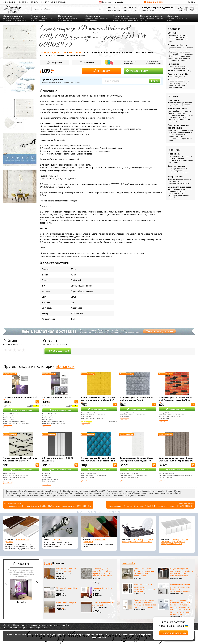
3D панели (42, 19)
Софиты (122, 20)
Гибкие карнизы (63, 605)
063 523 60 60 (114, 10)
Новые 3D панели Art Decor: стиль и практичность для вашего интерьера (145, 588)
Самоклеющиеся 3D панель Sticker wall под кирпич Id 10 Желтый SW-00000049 (98, 400)
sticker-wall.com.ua (154, 63)
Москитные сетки (91, 20)
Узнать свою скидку (23, 410)
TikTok (31, 627)
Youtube (47, 627)
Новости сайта (129, 563)
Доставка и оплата (28, 2)
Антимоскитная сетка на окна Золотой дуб (66, 570)
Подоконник (103, 19)
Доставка (174, 29)
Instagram (23, 627)
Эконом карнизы (57, 540)
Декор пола (65, 16)
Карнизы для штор (92, 19)
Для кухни (171, 19)
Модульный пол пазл (65, 20)
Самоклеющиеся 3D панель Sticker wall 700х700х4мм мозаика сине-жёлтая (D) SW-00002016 (48, 506)
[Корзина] (192, 9)
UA (189, 2)
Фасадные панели (132, 20)
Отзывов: (113, 421)
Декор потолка (13, 16)
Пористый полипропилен (82, 291)
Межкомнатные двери (148, 19)
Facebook (8, 627)
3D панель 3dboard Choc (67, 588)
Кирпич (74, 308)
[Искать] (100, 9)
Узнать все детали (159, 331)
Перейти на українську (174, 633)
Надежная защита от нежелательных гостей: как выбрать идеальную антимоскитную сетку (181, 572)
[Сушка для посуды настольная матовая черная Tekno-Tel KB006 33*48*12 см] (138, 527)
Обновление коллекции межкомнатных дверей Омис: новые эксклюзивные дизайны (180, 588)
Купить (155, 81)
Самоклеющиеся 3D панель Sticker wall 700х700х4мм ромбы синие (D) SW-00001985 (99, 461)
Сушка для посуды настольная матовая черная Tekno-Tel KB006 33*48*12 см (137, 541)
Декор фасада (121, 16)
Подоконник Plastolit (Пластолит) (17, 541)
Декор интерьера (151, 16)
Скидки (153, 2)
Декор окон (93, 16)
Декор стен (38, 16)
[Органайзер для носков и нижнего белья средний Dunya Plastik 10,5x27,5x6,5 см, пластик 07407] (177, 527)
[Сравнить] (186, 9)
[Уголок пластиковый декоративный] (99, 527)
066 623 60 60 (131, 10)
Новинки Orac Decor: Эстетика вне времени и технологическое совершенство (144, 572)
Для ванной (179, 19)
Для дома (173, 16)
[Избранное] (180, 9)
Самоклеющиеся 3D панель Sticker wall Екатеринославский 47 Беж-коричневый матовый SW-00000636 (176, 402)
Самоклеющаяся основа (82, 286)
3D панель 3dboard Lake (54, 397)
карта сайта (64, 625)
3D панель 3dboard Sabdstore (18, 397)
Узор (80, 308)
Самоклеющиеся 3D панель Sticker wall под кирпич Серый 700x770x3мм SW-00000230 (137, 400)
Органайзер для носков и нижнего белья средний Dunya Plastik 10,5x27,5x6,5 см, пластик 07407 (174, 542)
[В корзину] (37, 402)
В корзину (101, 71)
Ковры (60, 19)
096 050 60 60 (131, 8)
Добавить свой (58, 351)
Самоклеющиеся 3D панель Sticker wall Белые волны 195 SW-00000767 (20, 461)
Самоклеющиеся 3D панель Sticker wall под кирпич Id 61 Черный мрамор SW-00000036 (102, 572)
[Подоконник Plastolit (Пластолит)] (21, 527)
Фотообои (21, 591)
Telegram (39, 627)
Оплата (173, 96)
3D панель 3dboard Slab (103, 588)
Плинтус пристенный (70, 19)
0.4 (72, 302)
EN (192, 2)
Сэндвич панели (41, 20)
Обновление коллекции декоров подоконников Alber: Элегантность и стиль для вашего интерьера (145, 604)
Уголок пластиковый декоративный (94, 541)
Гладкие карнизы (9, 19)
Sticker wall (129, 63)
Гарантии (174, 150)
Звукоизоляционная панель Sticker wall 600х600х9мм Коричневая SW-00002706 (176, 461)
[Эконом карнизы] (60, 527)
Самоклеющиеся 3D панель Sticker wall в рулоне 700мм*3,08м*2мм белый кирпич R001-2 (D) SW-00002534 (137, 462)
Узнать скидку (137, 71)
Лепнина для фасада (120, 19)
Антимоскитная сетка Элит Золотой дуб (103, 604)
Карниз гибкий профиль (66, 603)
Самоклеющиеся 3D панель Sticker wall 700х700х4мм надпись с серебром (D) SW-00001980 (150, 506)
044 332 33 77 (114, 8)
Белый (74, 297)
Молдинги (34, 19)
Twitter (16, 627)
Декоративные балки (19, 20)
